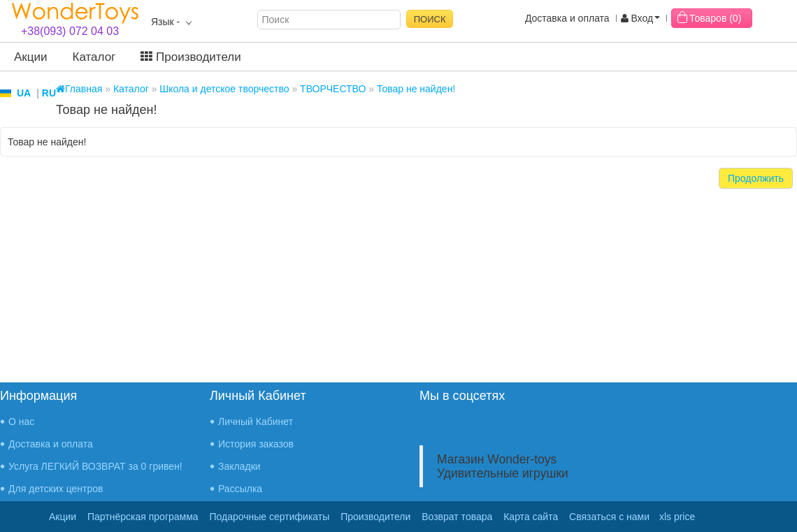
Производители (191, 57)
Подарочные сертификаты (270, 517)
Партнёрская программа (143, 517)
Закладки (239, 466)
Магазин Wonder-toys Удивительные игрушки (503, 466)
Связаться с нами (609, 517)
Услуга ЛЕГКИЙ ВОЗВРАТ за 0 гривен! (95, 466)
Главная (79, 89)
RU (49, 93)
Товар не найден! (416, 89)
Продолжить (756, 178)
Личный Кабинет (256, 422)
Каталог (94, 57)
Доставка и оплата (567, 18)
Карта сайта (531, 517)
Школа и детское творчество (224, 89)
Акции (31, 57)
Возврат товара (457, 517)
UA (24, 93)
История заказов (256, 444)
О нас (21, 422)
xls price (677, 517)
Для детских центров (56, 489)
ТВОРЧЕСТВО (333, 89)
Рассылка (240, 489)
